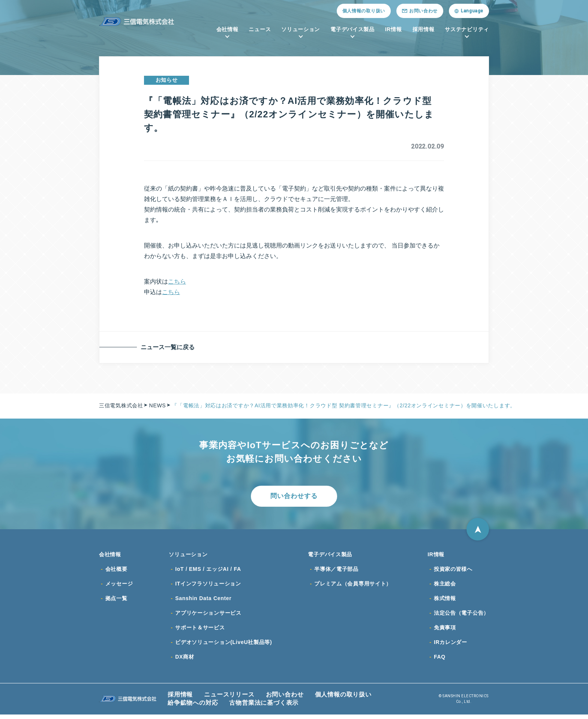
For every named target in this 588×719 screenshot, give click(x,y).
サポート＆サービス (200, 631)
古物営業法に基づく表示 (264, 707)
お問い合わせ (285, 699)
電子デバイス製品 (352, 29)
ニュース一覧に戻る (169, 347)
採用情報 (424, 29)
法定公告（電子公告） (461, 616)
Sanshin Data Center (203, 601)
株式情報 (445, 601)
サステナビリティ (467, 29)
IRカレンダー (451, 646)
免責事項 (445, 631)
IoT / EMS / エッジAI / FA (208, 571)
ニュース (260, 29)
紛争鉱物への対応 (193, 707)
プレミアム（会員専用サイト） (353, 586)
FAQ (440, 661)
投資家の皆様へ (453, 571)
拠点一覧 (116, 601)
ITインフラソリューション (208, 586)
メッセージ (119, 586)
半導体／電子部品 (336, 571)
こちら (177, 281)
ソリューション (301, 29)
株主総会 (445, 586)
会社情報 (227, 29)
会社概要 (116, 571)
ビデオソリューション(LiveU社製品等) (223, 646)
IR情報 (394, 29)
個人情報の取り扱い (364, 11)
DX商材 (184, 661)
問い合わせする (294, 497)
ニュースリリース (229, 699)
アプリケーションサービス (208, 616)
